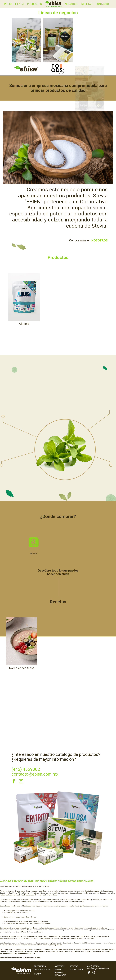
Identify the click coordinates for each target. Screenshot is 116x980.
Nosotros (71, 4)
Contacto (102, 4)
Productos (34, 4)
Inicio (8, 4)
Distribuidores (42, 969)
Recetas (87, 4)
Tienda (19, 4)
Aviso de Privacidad (60, 974)
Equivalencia (77, 969)
